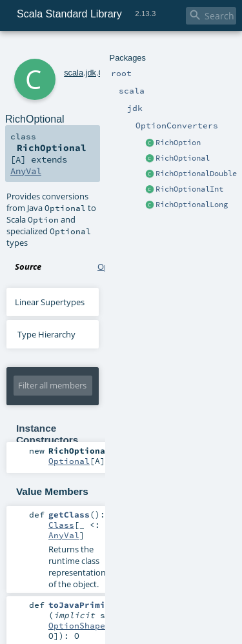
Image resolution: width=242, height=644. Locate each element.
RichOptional (183, 158)
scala (74, 73)
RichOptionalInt (189, 189)
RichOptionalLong (192, 205)
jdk (91, 73)
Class (61, 525)
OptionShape (77, 625)
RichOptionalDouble (196, 174)
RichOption (178, 143)
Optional (69, 461)
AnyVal (26, 171)
